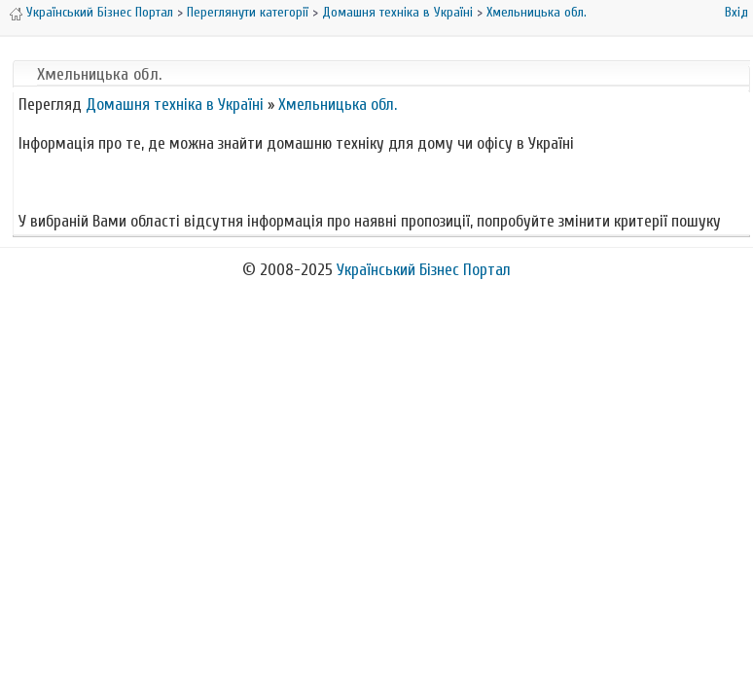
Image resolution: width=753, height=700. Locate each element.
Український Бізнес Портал (100, 12)
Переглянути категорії (248, 12)
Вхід (736, 12)
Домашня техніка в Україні (397, 12)
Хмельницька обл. (537, 12)
